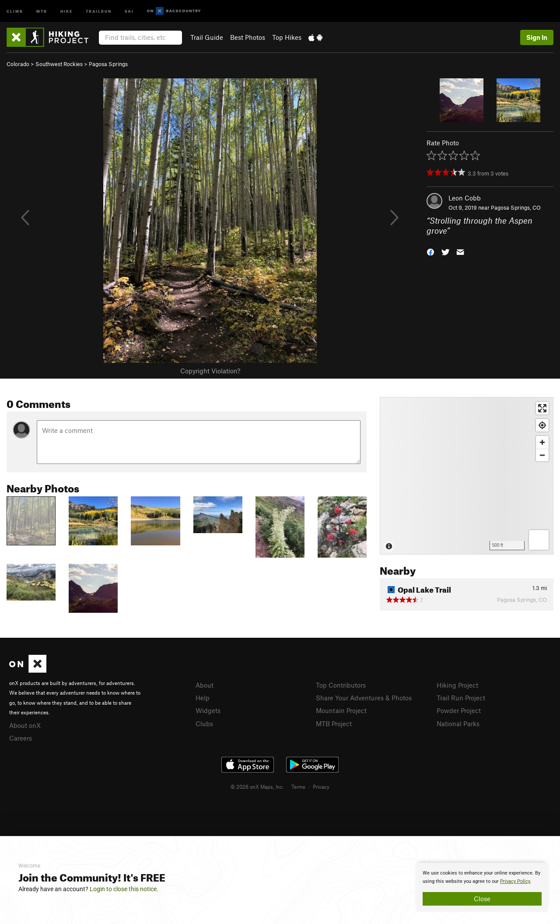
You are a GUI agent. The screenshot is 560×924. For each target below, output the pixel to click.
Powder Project (459, 710)
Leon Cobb (465, 198)
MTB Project (334, 724)
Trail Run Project (461, 698)
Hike (66, 11)
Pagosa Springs (108, 64)
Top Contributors (341, 685)
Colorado (18, 64)
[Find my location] (542, 425)
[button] (430, 251)
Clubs (204, 724)
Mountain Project (341, 710)
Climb (15, 11)
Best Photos (248, 37)
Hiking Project (457, 685)
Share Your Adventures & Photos (364, 698)
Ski (129, 11)
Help (203, 698)
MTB (42, 11)
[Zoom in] (542, 442)
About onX (25, 725)
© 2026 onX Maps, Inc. (257, 787)
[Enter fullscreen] (542, 408)
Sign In (537, 37)
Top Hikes (287, 37)
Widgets (208, 710)
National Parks (458, 724)
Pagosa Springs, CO (516, 207)
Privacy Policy (515, 881)
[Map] (467, 476)
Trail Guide (207, 37)
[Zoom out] (542, 455)
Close (482, 899)
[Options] (539, 540)
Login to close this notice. (124, 889)
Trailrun (99, 11)
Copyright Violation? (210, 371)
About (205, 685)
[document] (482, 887)
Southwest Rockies (59, 64)
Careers (21, 738)
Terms (298, 787)
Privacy (321, 787)
